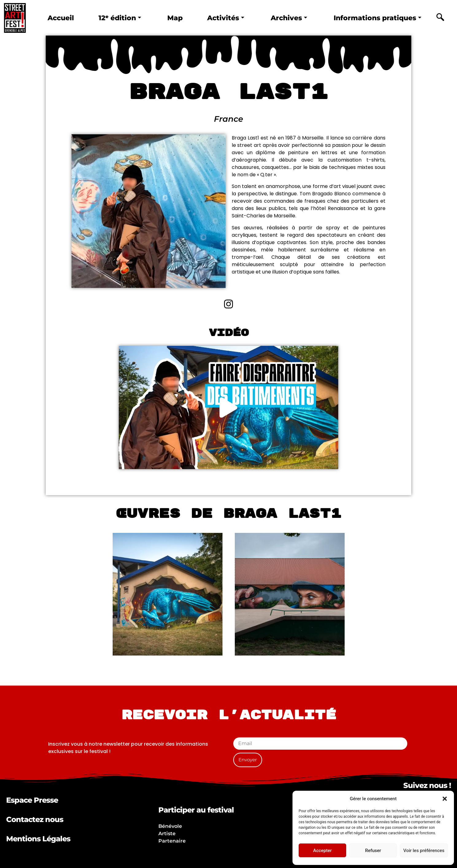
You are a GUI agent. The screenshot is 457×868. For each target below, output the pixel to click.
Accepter (322, 851)
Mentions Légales (38, 839)
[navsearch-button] (440, 18)
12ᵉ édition (119, 18)
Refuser (373, 851)
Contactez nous (35, 819)
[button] (445, 799)
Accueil (61, 18)
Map (173, 18)
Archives (284, 18)
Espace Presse (32, 800)
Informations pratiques (374, 18)
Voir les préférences (424, 851)
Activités (222, 18)
